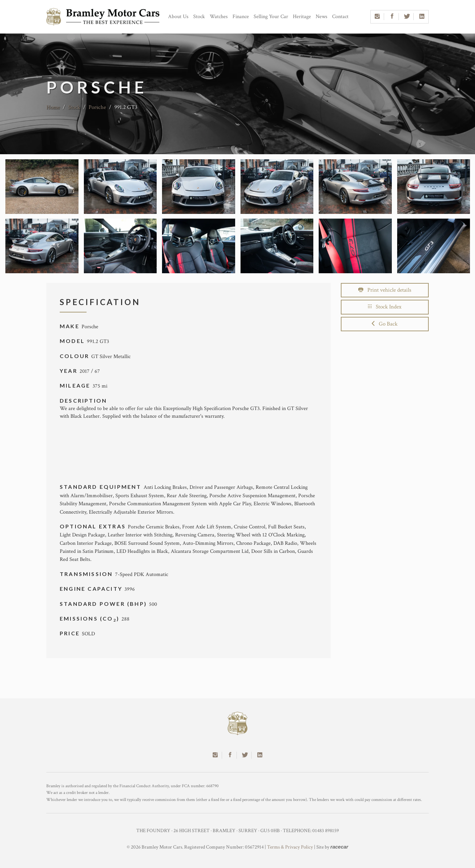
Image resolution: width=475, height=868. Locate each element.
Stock (199, 17)
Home (53, 107)
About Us (178, 17)
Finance (241, 17)
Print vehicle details (385, 290)
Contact (340, 17)
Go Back (385, 324)
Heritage (302, 17)
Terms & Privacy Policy (290, 847)
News (322, 17)
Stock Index (385, 307)
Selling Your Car (271, 17)
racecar (339, 847)
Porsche (97, 107)
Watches (219, 17)
